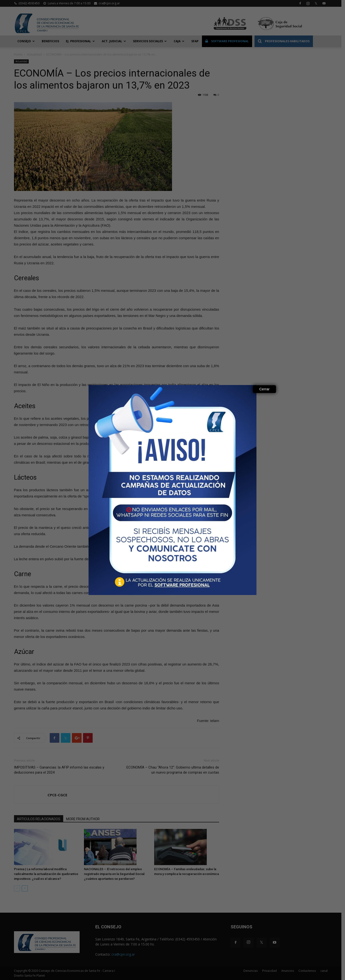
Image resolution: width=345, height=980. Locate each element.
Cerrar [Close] (265, 389)
